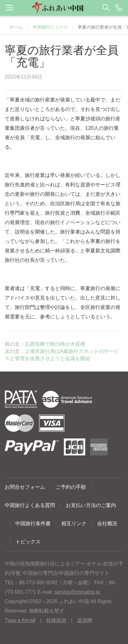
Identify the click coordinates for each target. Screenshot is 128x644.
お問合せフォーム (25, 487)
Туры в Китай (20, 620)
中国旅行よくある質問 (30, 505)
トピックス (28, 542)
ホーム (16, 27)
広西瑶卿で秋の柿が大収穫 (55, 344)
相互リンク (74, 523)
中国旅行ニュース (50, 27)
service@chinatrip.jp (77, 592)
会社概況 (107, 523)
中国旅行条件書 (33, 523)
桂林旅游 (56, 620)
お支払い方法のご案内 (91, 505)
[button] (64, 8)
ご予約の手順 (71, 487)
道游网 (85, 620)
